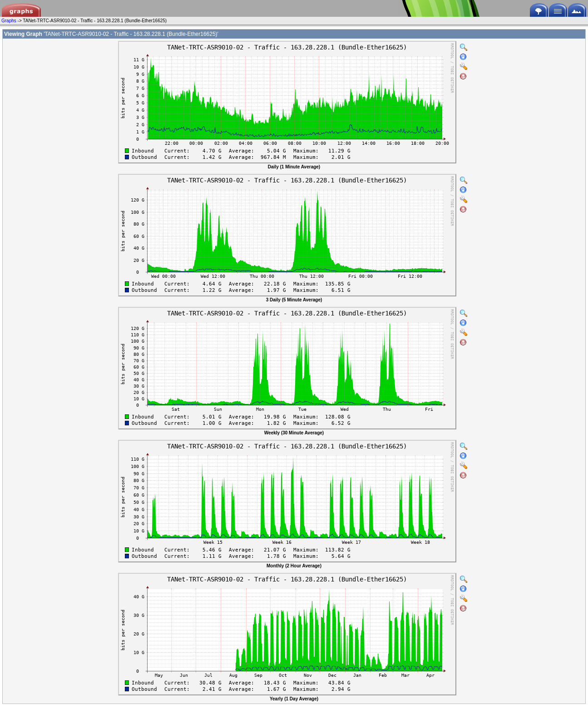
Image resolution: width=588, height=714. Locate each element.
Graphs (9, 21)
